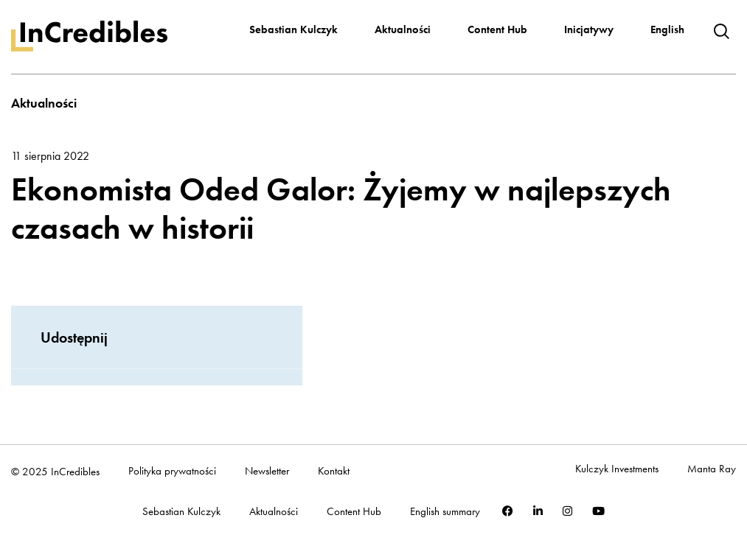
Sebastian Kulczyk (293, 29)
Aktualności (403, 29)
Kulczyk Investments (617, 469)
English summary (445, 512)
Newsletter (267, 471)
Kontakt (334, 471)
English (667, 29)
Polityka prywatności (172, 471)
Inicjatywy (589, 29)
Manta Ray (712, 469)
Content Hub (497, 29)
